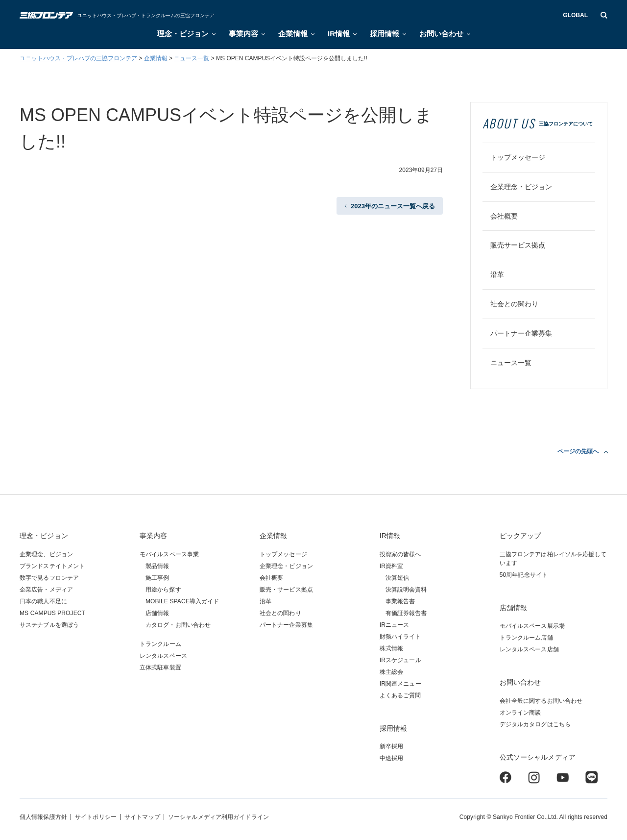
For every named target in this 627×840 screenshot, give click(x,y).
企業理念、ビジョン (46, 554)
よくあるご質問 (400, 695)
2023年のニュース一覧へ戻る (393, 206)
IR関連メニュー (400, 684)
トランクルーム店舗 (526, 638)
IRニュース (395, 625)
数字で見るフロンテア (49, 578)
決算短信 (397, 578)
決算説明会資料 (406, 590)
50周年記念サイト (524, 575)
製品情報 (157, 566)
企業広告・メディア (46, 590)
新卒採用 (391, 746)
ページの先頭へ (578, 451)
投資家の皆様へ (400, 554)
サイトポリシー (96, 817)
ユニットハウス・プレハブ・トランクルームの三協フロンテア (146, 15)
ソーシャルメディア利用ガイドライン (218, 817)
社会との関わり (514, 304)
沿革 (497, 274)
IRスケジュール (400, 660)
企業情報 (293, 34)
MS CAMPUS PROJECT (52, 613)
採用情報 (385, 34)
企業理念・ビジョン (521, 187)
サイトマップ (142, 817)
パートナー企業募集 (521, 333)
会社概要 (504, 216)
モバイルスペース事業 (169, 554)
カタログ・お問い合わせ (178, 625)
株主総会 (391, 672)
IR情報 (339, 34)
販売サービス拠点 (518, 245)
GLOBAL (575, 15)
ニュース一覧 (192, 58)
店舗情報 (157, 613)
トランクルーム (160, 644)
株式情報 (391, 648)
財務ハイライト (400, 637)
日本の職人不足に (43, 601)
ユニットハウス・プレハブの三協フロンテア (78, 58)
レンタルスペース (163, 656)
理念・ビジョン (183, 34)
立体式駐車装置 (160, 667)
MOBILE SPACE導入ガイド (182, 601)
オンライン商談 (520, 713)
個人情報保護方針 (43, 817)
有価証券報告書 (406, 613)
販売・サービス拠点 (286, 590)
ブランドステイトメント (52, 566)
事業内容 (243, 34)
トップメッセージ (518, 157)
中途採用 (391, 758)
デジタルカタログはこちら (535, 724)
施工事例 (157, 578)
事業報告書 (400, 601)
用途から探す (163, 590)
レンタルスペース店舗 (529, 649)
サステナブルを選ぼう (49, 625)
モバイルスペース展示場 (532, 626)
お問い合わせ (441, 34)
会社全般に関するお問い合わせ (541, 701)
